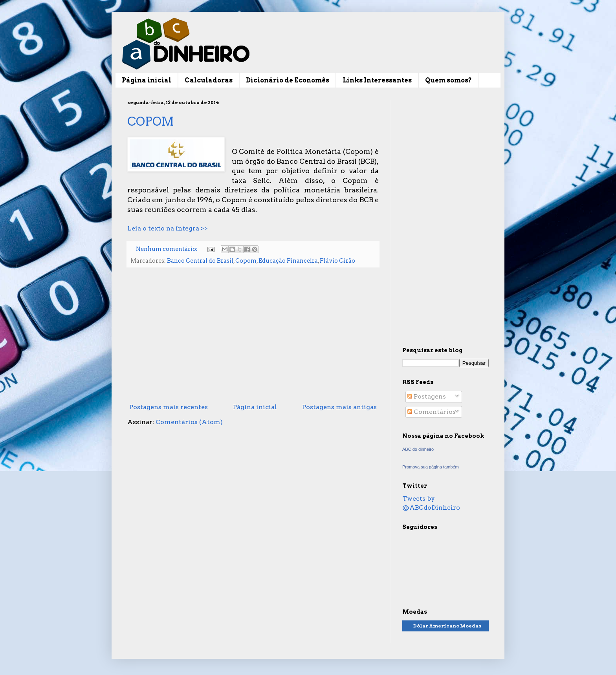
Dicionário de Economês (288, 80)
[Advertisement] (253, 335)
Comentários (432, 412)
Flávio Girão (337, 261)
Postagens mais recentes (169, 407)
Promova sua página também (431, 467)
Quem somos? (448, 80)
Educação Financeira (288, 261)
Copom (246, 261)
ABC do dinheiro (418, 449)
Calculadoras (209, 80)
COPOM (151, 121)
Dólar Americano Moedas (447, 626)
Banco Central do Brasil (200, 261)
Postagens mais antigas (339, 407)
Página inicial (147, 80)
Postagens (427, 396)
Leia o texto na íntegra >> (168, 228)
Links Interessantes (377, 80)
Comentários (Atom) (189, 422)
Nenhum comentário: (167, 249)
